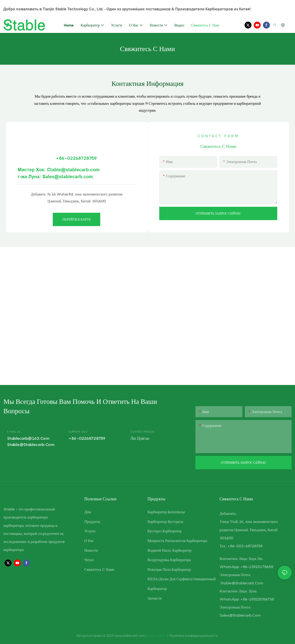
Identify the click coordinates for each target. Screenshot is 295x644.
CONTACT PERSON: (142, 431)
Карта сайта (156, 636)
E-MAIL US (14, 431)
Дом (88, 512)
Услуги (90, 531)
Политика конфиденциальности (194, 636)
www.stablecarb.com (130, 636)
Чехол (89, 560)
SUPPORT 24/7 (78, 431)
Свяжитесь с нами (99, 569)
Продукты (92, 522)
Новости (91, 550)
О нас (89, 541)
